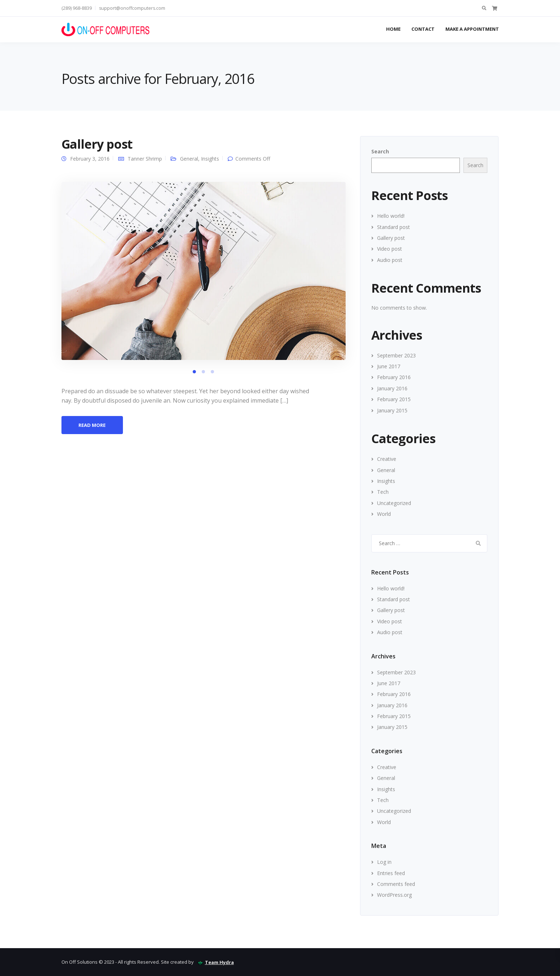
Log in (384, 862)
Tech (383, 492)
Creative (387, 459)
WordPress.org (394, 895)
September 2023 (396, 355)
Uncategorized (394, 503)
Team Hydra (219, 962)
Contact (423, 29)
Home (393, 29)
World (384, 514)
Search (380, 151)
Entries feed (391, 873)
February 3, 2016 (90, 159)
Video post (390, 249)
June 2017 (389, 366)
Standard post (394, 227)
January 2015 (392, 410)
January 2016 (392, 388)
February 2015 (394, 399)
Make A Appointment (472, 29)
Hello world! (391, 216)
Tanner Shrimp (145, 159)
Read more (92, 425)
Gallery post (97, 144)
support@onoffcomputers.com (132, 8)
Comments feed (396, 884)
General (189, 159)
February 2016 (394, 377)
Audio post (390, 260)
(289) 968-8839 (77, 8)
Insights (210, 159)
